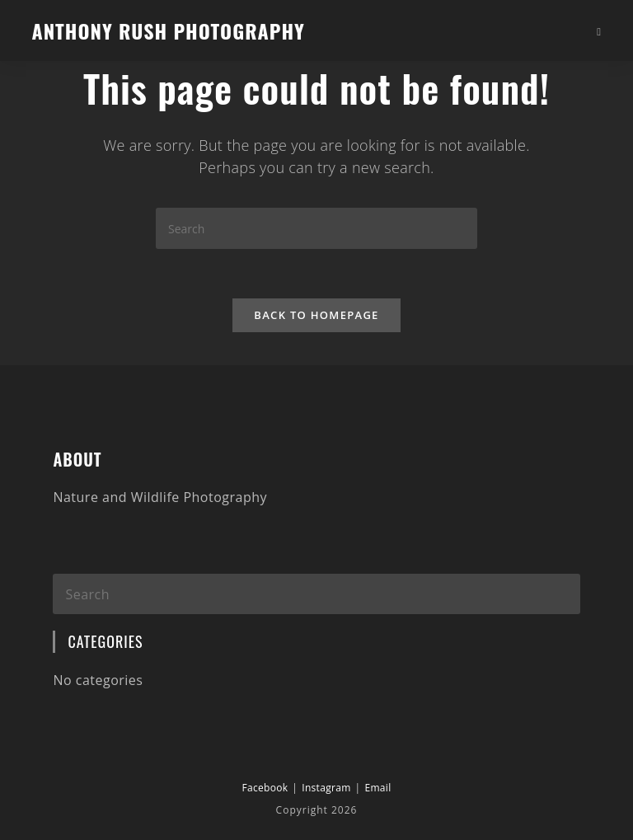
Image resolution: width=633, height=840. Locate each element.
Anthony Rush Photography (168, 31)
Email (377, 788)
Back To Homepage (316, 315)
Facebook (265, 788)
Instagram (326, 788)
